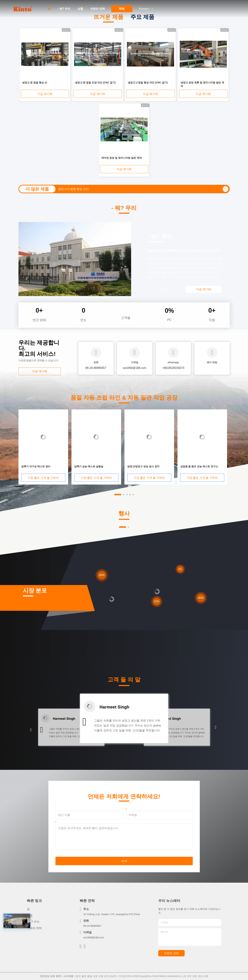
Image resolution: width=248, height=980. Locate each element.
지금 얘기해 (45, 94)
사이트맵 (68, 976)
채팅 (122, 9)
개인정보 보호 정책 (50, 976)
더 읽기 (165, 289)
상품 (80, 9)
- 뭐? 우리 (64, 9)
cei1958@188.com (94, 938)
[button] (31, 730)
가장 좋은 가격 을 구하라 (43, 478)
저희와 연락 (98, 9)
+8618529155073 (173, 368)
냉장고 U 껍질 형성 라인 (73, 189)
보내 (124, 861)
